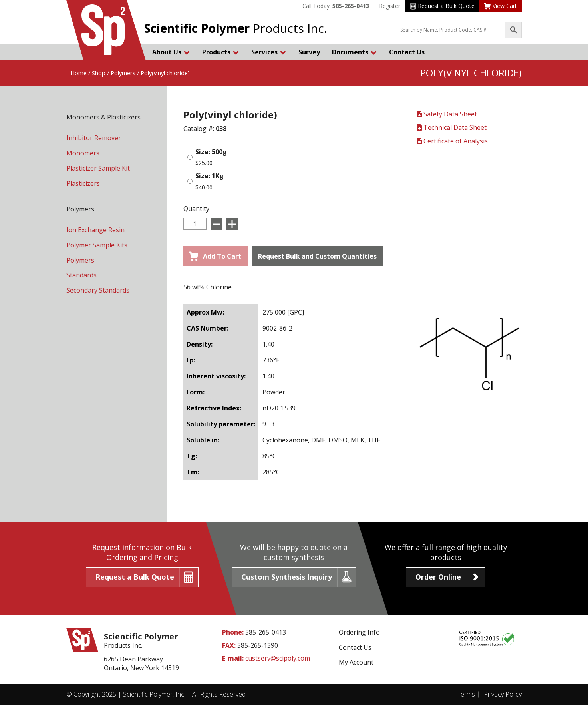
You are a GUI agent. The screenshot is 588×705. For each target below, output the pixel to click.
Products (221, 52)
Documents (355, 52)
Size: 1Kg (210, 176)
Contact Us (407, 52)
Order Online (438, 577)
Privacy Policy (503, 694)
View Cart (501, 6)
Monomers (83, 153)
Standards (81, 275)
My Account (356, 662)
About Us (171, 52)
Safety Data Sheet (447, 114)
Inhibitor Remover (94, 138)
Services (269, 52)
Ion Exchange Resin (95, 230)
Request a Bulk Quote (442, 6)
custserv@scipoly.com (278, 658)
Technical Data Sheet (452, 127)
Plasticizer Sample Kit (98, 168)
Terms (466, 694)
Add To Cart (215, 256)
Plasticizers (83, 183)
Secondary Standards (98, 290)
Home (78, 73)
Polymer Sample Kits (97, 245)
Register (390, 6)
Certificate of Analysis (452, 141)
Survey (309, 52)
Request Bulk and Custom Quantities (317, 256)
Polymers (123, 73)
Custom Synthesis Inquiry (287, 577)
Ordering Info (359, 632)
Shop (99, 73)
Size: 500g (211, 152)
